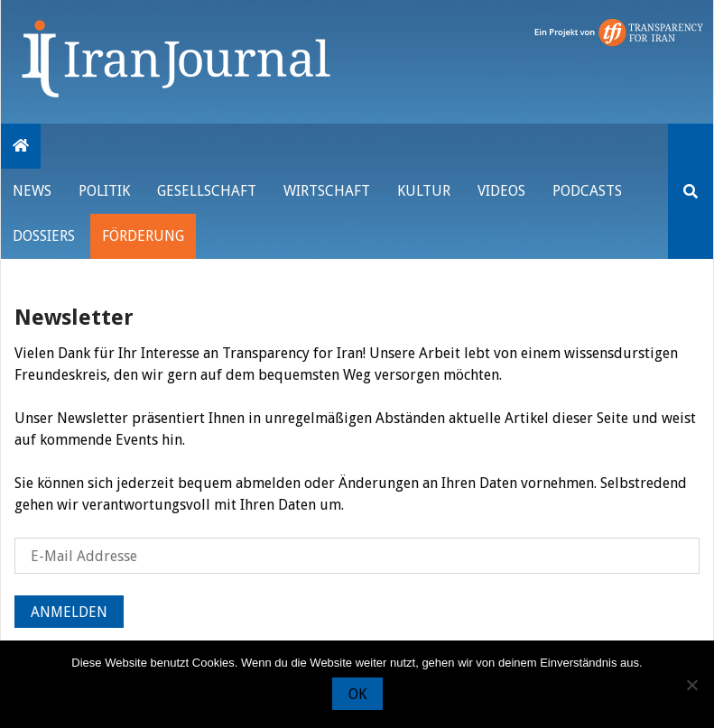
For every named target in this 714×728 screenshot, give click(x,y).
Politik (104, 191)
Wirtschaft (327, 191)
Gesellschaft (207, 191)
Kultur (424, 191)
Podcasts (587, 191)
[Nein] (691, 685)
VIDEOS (501, 191)
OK (357, 694)
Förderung (143, 236)
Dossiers (44, 236)
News (32, 191)
